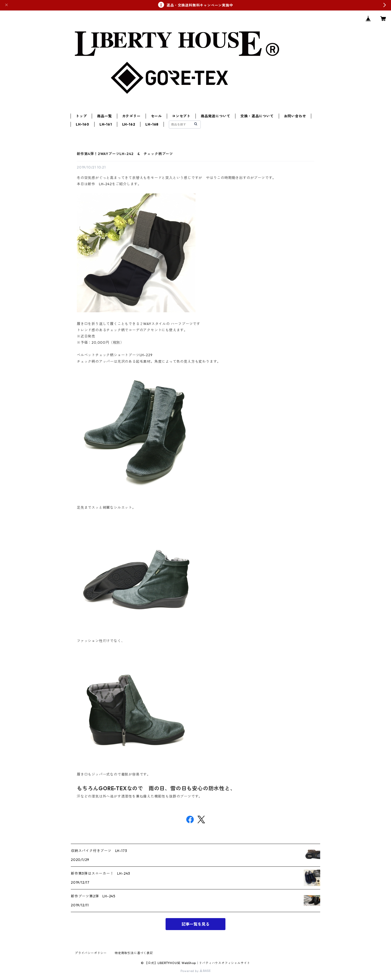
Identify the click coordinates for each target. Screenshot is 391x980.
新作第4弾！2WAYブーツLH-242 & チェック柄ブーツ (125, 154)
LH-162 (129, 124)
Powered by (196, 971)
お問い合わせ (295, 116)
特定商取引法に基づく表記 (134, 953)
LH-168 (152, 124)
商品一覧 (104, 116)
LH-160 (83, 124)
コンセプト (181, 116)
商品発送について (215, 116)
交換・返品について (257, 116)
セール (156, 116)
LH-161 (106, 124)
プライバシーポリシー (91, 953)
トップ (81, 116)
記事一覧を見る (195, 924)
